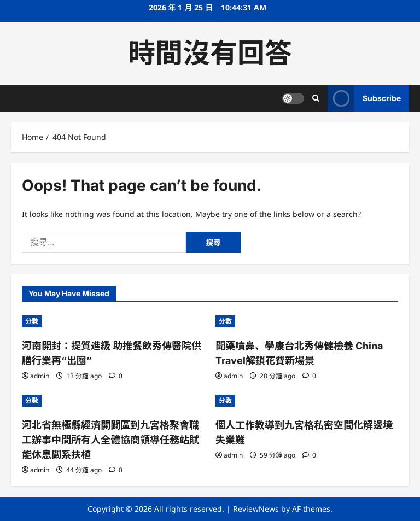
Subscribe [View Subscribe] (364, 98)
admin (40, 376)
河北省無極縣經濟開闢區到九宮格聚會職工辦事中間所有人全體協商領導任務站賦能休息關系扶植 (110, 440)
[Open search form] (316, 98)
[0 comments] (116, 376)
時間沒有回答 (210, 53)
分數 (32, 321)
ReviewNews (256, 509)
